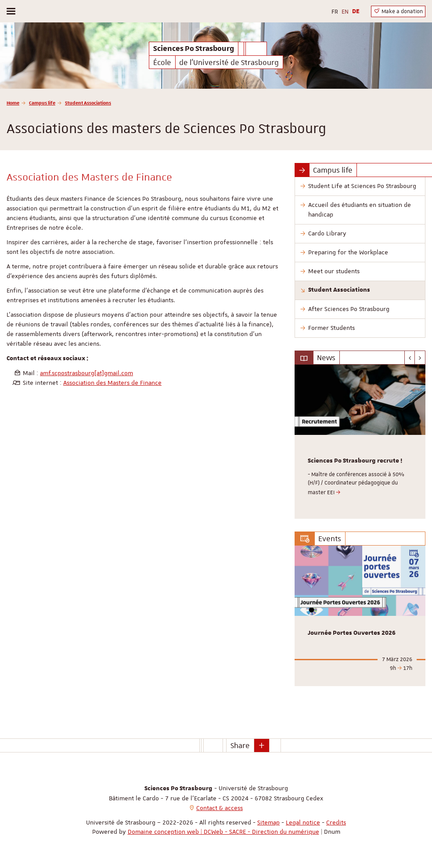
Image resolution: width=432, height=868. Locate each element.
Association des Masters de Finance (112, 383)
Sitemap (268, 822)
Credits (336, 822)
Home (13, 103)
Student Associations (88, 103)
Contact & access (220, 808)
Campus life (42, 103)
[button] (262, 745)
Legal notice (303, 822)
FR (335, 11)
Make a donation (398, 11)
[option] (360, 442)
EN (345, 11)
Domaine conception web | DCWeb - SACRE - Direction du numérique (223, 832)
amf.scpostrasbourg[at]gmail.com (86, 373)
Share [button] (240, 745)
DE (356, 11)
